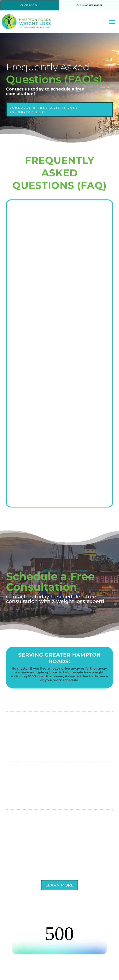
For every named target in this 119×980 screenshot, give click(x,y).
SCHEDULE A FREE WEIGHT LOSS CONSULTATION (44, 110)
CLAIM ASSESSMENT (89, 5)
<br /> (59, 939)
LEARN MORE (59, 885)
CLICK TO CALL (30, 5)
